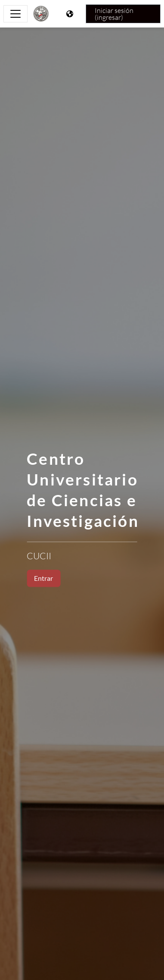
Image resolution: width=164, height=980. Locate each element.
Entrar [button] (43, 578)
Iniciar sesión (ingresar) (114, 14)
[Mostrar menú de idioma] (71, 14)
